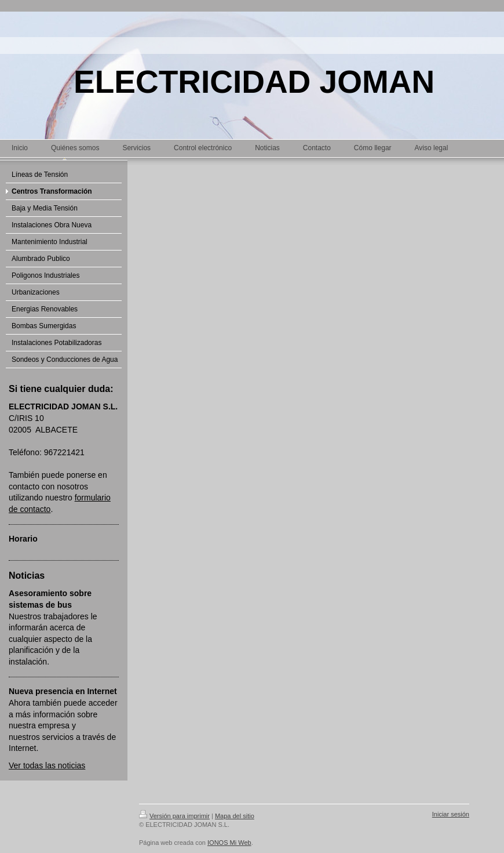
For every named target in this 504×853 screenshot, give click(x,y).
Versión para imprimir (174, 816)
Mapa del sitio (235, 816)
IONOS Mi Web (229, 843)
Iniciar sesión (451, 814)
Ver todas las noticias (47, 765)
